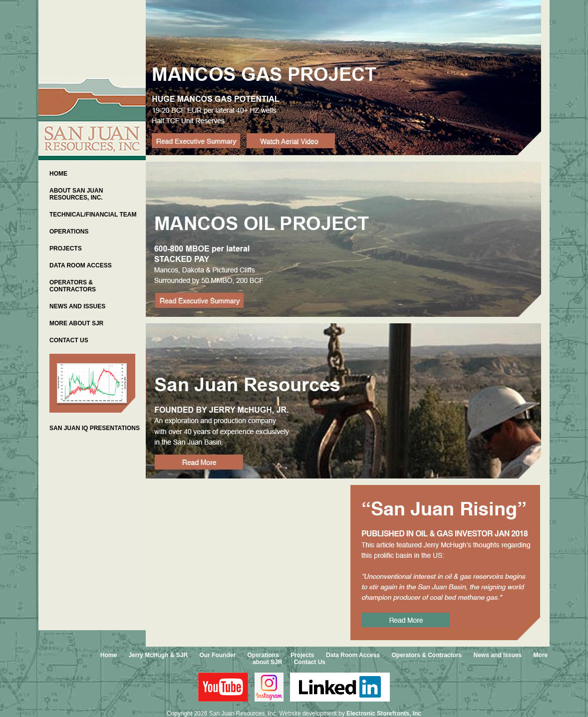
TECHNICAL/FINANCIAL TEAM (93, 215)
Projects (302, 655)
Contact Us (310, 662)
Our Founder (217, 655)
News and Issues (498, 655)
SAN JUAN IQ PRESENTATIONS (95, 428)
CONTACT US (69, 340)
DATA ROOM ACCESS (81, 265)
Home (109, 655)
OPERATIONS (69, 232)
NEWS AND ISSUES (77, 306)
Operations (263, 655)
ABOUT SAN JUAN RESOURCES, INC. (76, 194)
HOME (58, 174)
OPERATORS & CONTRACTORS (73, 286)
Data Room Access (353, 655)
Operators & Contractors (427, 655)
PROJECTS (66, 248)
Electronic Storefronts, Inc (384, 714)
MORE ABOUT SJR (76, 323)
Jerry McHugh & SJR (158, 655)
